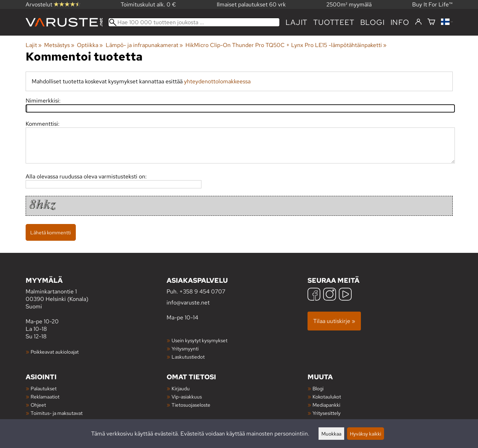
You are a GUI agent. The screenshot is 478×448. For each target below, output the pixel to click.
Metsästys (59, 45)
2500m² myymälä (349, 4)
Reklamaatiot (45, 397)
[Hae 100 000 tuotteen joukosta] (194, 22)
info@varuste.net (188, 303)
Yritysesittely (327, 413)
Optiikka (90, 45)
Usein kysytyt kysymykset (199, 340)
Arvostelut (53, 4)
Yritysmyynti (185, 348)
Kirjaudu (181, 388)
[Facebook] (314, 295)
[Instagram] (330, 295)
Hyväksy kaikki (366, 434)
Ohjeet (38, 405)
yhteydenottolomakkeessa (217, 81)
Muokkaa (331, 434)
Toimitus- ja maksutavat (57, 413)
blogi (372, 22)
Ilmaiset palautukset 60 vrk (251, 4)
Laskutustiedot (188, 357)
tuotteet (334, 22)
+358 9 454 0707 (202, 291)
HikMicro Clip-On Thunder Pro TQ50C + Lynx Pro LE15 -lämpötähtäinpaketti (286, 45)
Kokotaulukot (327, 397)
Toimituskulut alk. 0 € (148, 4)
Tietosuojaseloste (191, 405)
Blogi (318, 388)
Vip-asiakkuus (187, 397)
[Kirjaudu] (418, 22)
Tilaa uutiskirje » (334, 321)
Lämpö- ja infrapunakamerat (144, 45)
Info (400, 22)
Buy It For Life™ (432, 4)
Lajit (296, 22)
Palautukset (44, 388)
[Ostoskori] (431, 22)
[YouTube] (345, 295)
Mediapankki (326, 405)
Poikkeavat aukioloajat (55, 352)
